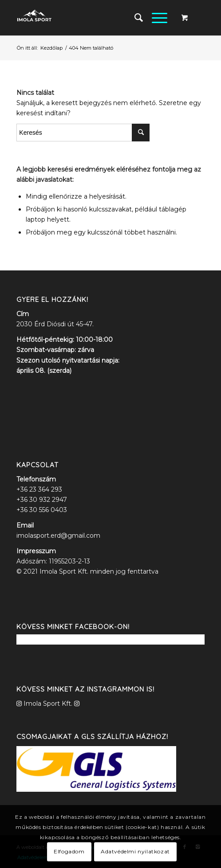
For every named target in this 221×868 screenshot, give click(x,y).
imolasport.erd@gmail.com (58, 536)
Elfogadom (69, 851)
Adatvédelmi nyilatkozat (135, 851)
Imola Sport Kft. (48, 704)
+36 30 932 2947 (42, 500)
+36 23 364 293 (39, 489)
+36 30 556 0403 (42, 510)
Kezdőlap (51, 48)
